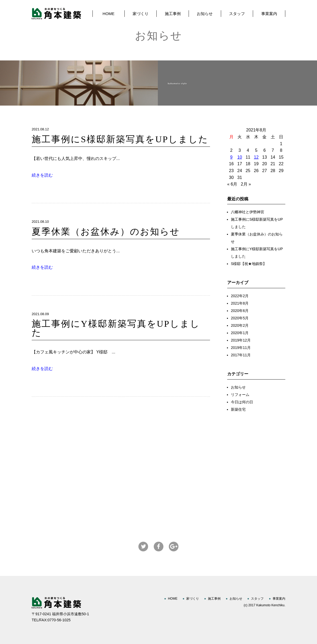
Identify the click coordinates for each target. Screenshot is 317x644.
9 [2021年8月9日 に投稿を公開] (231, 157)
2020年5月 (240, 318)
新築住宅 (238, 409)
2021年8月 (240, 303)
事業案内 (269, 14)
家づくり (141, 14)
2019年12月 (241, 340)
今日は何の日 (242, 402)
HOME (108, 14)
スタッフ (237, 14)
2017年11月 (241, 355)
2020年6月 (240, 311)
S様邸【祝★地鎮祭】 (249, 264)
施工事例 (173, 14)
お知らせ (205, 14)
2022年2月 (240, 296)
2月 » (246, 184)
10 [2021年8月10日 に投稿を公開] (240, 157)
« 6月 (232, 184)
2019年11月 (241, 348)
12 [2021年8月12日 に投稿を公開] (256, 157)
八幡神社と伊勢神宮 (248, 212)
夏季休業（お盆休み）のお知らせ (106, 232)
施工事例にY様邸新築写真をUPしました (116, 328)
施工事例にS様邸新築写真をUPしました (120, 139)
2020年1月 (240, 333)
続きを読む (42, 175)
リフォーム (240, 395)
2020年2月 (240, 325)
